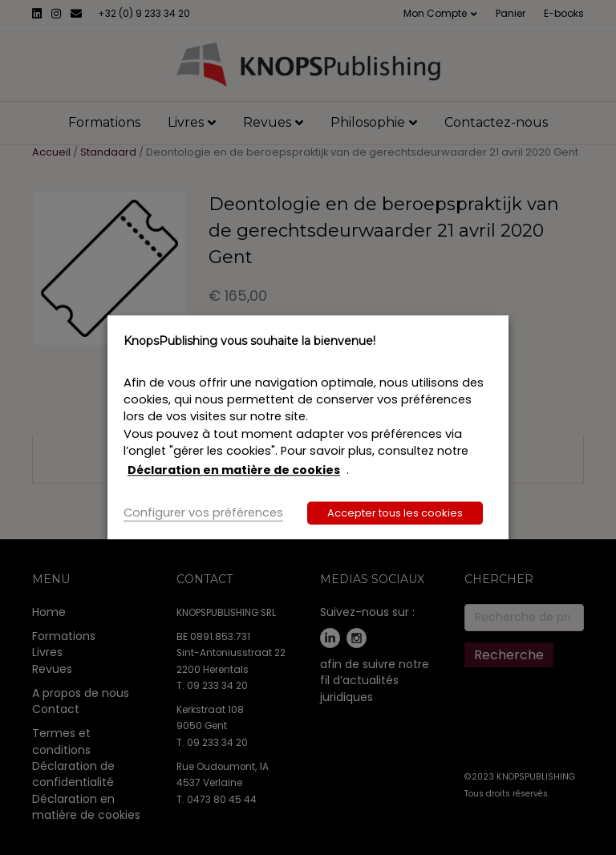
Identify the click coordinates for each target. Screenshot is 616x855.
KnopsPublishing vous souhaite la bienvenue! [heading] (249, 341)
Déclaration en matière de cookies (234, 470)
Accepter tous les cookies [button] (395, 514)
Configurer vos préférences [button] (203, 513)
